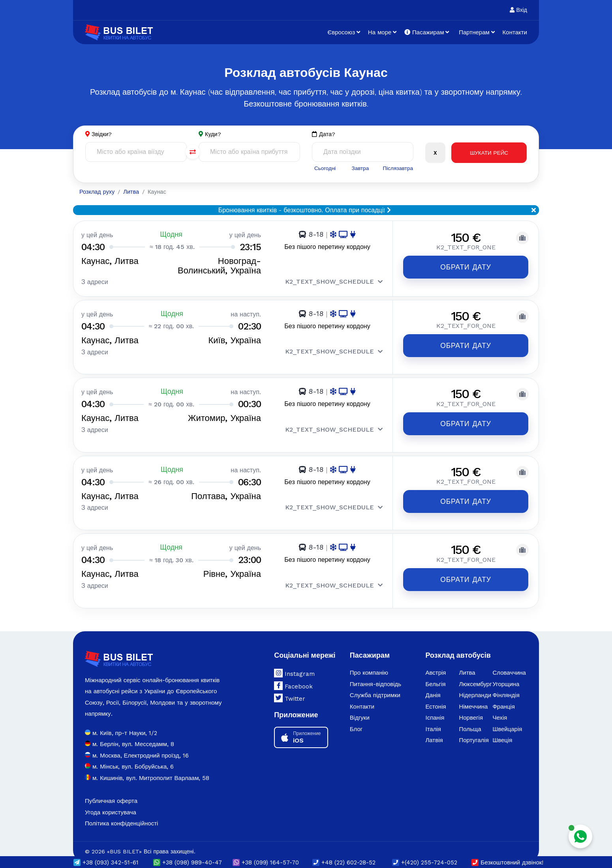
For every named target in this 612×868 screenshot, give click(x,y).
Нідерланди (475, 688)
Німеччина (473, 699)
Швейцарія (507, 721)
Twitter (290, 690)
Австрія (436, 665)
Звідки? (102, 134)
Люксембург (475, 676)
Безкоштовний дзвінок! (507, 862)
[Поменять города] (193, 152)
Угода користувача (111, 804)
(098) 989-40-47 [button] (188, 862)
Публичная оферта (111, 793)
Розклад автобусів (458, 647)
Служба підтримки (375, 688)
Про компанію (369, 665)
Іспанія (435, 710)
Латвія (434, 733)
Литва (467, 665)
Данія (433, 688)
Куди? (213, 134)
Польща (470, 721)
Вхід (518, 10)
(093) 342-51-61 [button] (106, 862)
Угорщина (506, 676)
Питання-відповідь (375, 676)
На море (380, 32)
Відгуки (360, 710)
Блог (356, 721)
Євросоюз (341, 32)
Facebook (293, 678)
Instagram (294, 666)
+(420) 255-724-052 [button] (425, 862)
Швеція (502, 733)
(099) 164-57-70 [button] (266, 862)
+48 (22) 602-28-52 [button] (344, 862)
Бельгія (435, 676)
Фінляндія (506, 688)
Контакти (515, 32)
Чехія (500, 710)
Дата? (324, 134)
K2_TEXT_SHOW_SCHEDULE (334, 282)
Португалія (474, 733)
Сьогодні (325, 168)
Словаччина (509, 665)
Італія (433, 721)
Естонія (436, 699)
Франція (503, 699)
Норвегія (471, 710)
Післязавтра (397, 168)
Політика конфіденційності (121, 816)
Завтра (360, 168)
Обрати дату (466, 268)
